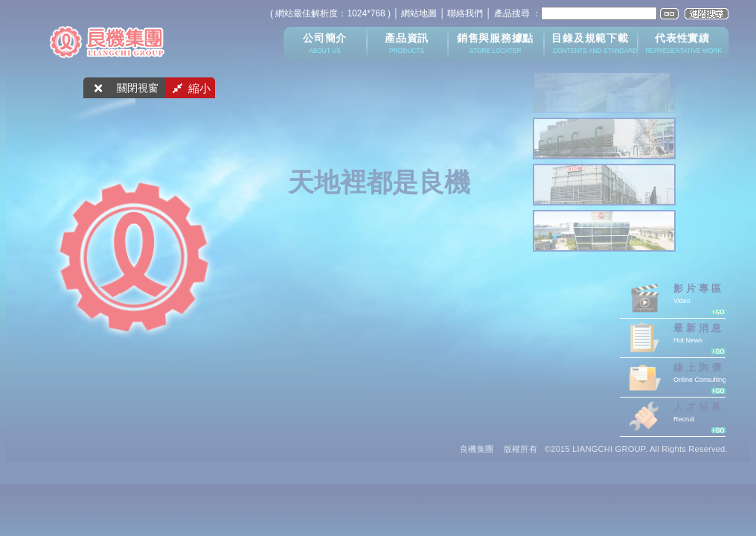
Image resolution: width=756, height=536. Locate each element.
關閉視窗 (138, 88)
